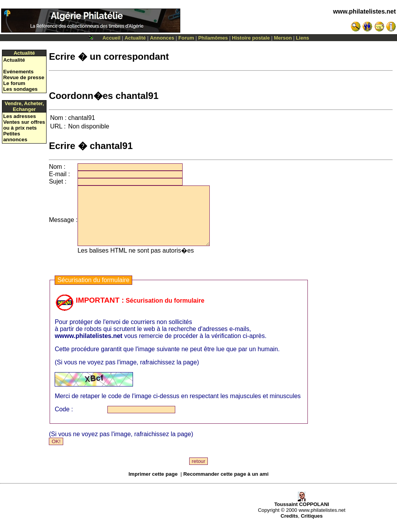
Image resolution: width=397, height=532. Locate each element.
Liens (302, 38)
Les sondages (20, 89)
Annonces (162, 38)
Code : (64, 421)
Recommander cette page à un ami (226, 486)
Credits (289, 528)
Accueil (111, 38)
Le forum (14, 83)
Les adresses (19, 116)
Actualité (135, 38)
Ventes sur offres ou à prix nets (24, 125)
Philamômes (213, 38)
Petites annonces (15, 137)
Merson (283, 38)
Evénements (18, 72)
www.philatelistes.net (364, 11)
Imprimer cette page (153, 486)
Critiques (312, 528)
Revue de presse (24, 77)
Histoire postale (251, 38)
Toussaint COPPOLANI (301, 514)
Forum (186, 38)
